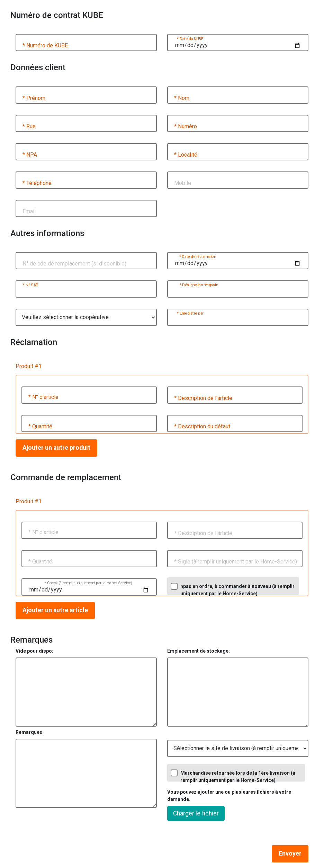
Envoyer (290, 853)
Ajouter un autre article (55, 610)
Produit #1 (29, 366)
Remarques (29, 732)
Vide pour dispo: (34, 651)
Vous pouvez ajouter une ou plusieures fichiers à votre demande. (229, 796)
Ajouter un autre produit (56, 448)
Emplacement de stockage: (199, 651)
